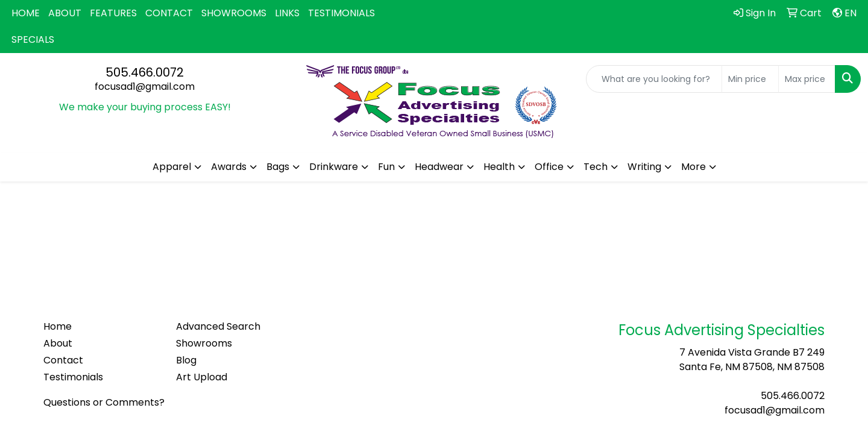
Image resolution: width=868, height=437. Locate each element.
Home (58, 326)
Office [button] (549, 167)
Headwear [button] (439, 167)
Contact (63, 360)
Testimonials (73, 377)
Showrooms (204, 343)
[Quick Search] (654, 79)
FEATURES (113, 13)
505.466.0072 (145, 72)
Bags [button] (278, 167)
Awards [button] (229, 167)
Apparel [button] (172, 167)
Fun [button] (386, 167)
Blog (186, 360)
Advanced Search (218, 326)
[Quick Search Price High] (807, 79)
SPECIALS (33, 39)
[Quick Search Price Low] (750, 79)
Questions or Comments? (104, 402)
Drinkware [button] (334, 167)
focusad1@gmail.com (145, 86)
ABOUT (65, 13)
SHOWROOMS (234, 13)
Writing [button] (644, 167)
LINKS (287, 13)
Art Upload (202, 377)
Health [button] (499, 167)
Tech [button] (596, 167)
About (58, 343)
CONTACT (169, 13)
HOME (26, 13)
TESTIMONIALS (341, 13)
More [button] (693, 167)
